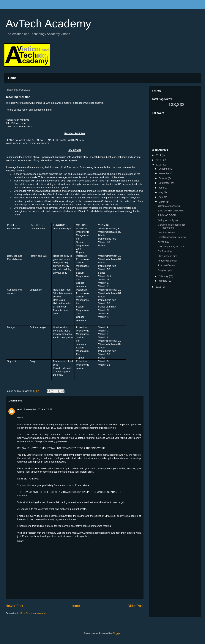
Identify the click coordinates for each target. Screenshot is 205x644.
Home (12, 78)
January (163, 281)
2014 (159, 155)
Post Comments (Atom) (33, 613)
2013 (159, 160)
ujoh (20, 409)
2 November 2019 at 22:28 (38, 409)
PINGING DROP (167, 215)
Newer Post (14, 606)
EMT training (165, 251)
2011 (159, 287)
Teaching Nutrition (168, 261)
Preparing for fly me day (171, 247)
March (162, 202)
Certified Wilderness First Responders (171, 226)
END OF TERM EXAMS (171, 211)
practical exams (166, 232)
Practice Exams (166, 265)
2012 (159, 165)
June (162, 188)
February (164, 276)
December (165, 169)
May (161, 192)
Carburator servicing (169, 206)
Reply (20, 541)
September (165, 183)
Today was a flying (168, 220)
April (161, 197)
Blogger (117, 633)
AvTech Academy (48, 24)
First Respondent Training (172, 237)
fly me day (163, 242)
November (165, 173)
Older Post (135, 606)
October (163, 178)
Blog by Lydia (165, 270)
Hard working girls (168, 256)
